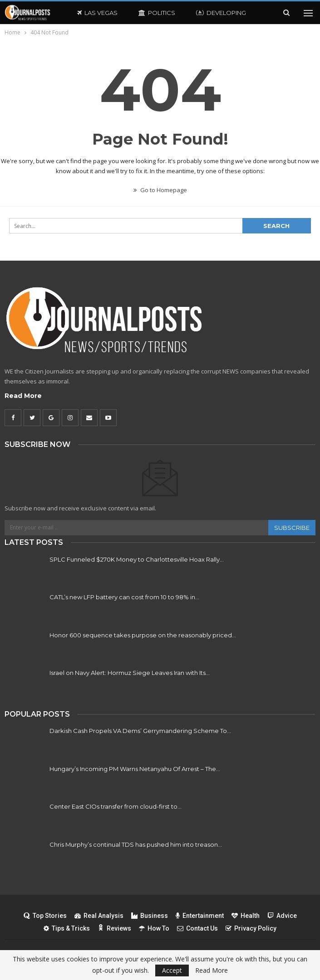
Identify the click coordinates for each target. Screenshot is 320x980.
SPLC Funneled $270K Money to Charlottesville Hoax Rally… (137, 559)
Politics (157, 13)
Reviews (114, 928)
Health (246, 916)
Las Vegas (97, 13)
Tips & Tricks (67, 928)
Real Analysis (99, 916)
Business (150, 916)
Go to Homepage (160, 190)
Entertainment (200, 916)
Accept (172, 970)
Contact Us (197, 928)
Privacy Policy (251, 928)
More (205, 13)
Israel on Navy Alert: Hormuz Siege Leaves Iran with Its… (130, 673)
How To (154, 928)
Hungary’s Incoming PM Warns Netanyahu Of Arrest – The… (135, 769)
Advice (282, 916)
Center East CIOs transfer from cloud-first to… (116, 806)
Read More (23, 396)
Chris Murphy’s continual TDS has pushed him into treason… (136, 844)
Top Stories (45, 916)
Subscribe (292, 528)
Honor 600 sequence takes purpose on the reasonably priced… (143, 635)
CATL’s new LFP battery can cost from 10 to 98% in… (124, 597)
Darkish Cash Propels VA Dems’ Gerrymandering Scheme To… (140, 731)
